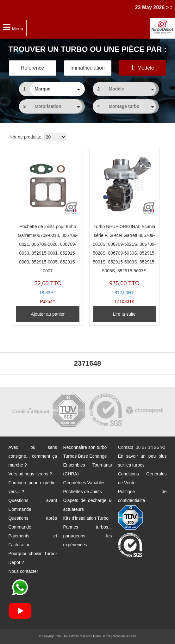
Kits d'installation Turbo (86, 518)
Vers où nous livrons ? (30, 474)
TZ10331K (124, 228)
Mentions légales (125, 636)
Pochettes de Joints (83, 492)
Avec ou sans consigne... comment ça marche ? (33, 456)
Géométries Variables (84, 483)
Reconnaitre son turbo (85, 447)
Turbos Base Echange (85, 456)
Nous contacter (23, 571)
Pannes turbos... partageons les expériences (88, 536)
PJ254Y (48, 228)
